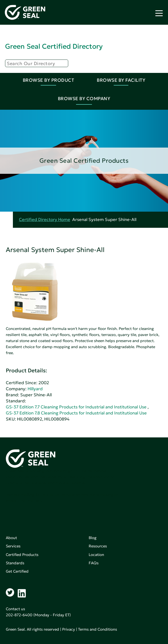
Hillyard (35, 389)
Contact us (15, 609)
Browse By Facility (121, 80)
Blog (93, 538)
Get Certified (17, 571)
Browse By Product (49, 80)
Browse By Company (84, 99)
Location (96, 555)
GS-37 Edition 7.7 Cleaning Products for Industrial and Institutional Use (76, 407)
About (11, 538)
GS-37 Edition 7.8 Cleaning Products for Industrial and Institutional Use (76, 413)
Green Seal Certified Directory (54, 46)
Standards (15, 563)
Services (13, 546)
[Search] (37, 63)
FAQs (94, 563)
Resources (98, 546)
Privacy (69, 629)
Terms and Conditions (98, 629)
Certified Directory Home (45, 220)
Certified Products (22, 555)
